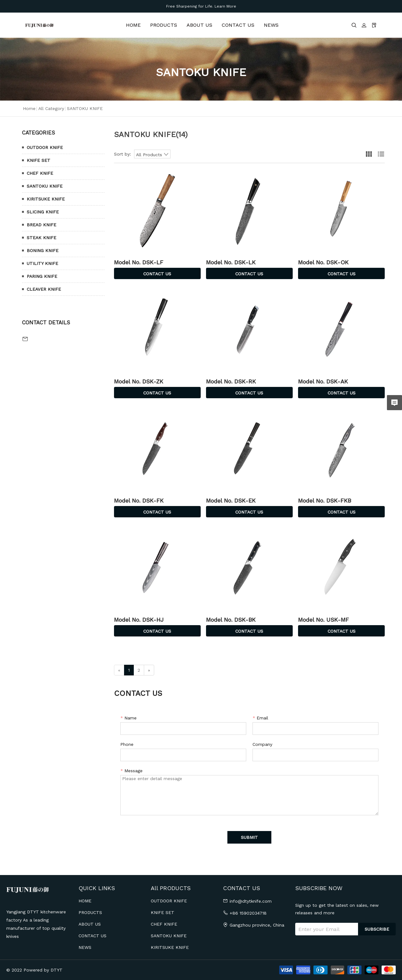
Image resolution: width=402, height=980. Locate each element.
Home (29, 108)
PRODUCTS (164, 25)
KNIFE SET (38, 160)
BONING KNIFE (43, 251)
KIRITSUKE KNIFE (46, 199)
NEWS (271, 25)
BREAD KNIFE (41, 225)
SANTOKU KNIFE (45, 186)
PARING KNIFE (42, 276)
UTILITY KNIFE (42, 263)
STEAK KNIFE (41, 238)
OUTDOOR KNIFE (45, 147)
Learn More (225, 6)
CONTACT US (238, 25)
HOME (133, 25)
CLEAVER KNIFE (44, 289)
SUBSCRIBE (377, 929)
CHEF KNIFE (40, 173)
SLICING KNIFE (43, 212)
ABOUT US (199, 25)
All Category (51, 108)
